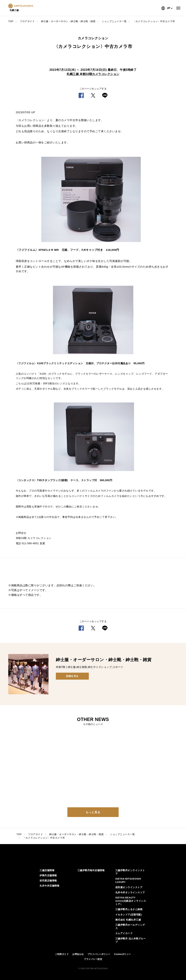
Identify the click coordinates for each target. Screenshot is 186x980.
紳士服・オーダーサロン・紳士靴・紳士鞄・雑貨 (68, 21)
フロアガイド (27, 21)
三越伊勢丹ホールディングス (130, 926)
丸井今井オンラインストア (130, 892)
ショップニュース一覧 (114, 21)
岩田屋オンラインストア (129, 887)
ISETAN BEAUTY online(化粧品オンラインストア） (131, 901)
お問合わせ (78, 954)
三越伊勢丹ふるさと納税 (129, 909)
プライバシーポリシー (99, 954)
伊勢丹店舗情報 (48, 875)
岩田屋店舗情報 (48, 881)
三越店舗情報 (47, 870)
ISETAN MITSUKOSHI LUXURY (128, 880)
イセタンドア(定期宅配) (129, 915)
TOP (11, 21)
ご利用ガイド (62, 954)
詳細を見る (72, 676)
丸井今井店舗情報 (49, 886)
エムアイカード (124, 933)
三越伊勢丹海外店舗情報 (91, 870)
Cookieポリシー (123, 954)
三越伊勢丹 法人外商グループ (131, 940)
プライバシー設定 (93, 959)
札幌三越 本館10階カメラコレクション (93, 74)
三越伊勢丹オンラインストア (130, 872)
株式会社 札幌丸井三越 (128, 920)
